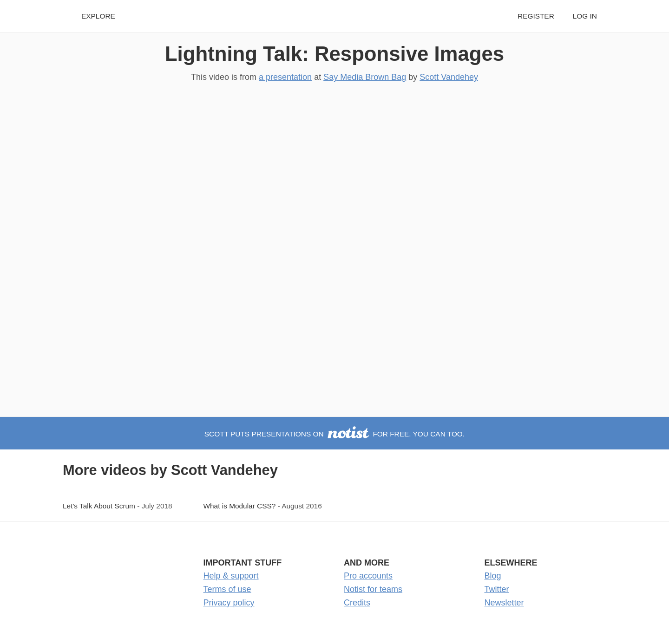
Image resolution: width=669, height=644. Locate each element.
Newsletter (504, 603)
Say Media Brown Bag (365, 77)
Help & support (231, 576)
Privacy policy (229, 603)
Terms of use (227, 589)
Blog (493, 576)
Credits (357, 603)
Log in (585, 16)
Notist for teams (373, 589)
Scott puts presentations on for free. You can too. (334, 434)
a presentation (285, 77)
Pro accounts (368, 576)
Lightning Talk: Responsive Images (334, 54)
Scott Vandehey (449, 77)
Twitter (497, 589)
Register (536, 16)
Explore (98, 16)
